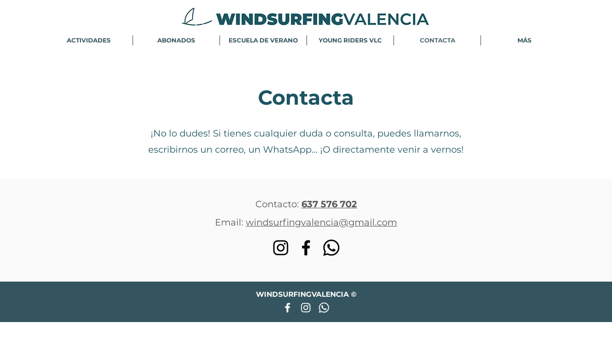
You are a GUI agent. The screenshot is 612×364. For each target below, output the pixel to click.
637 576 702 (329, 204)
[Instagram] (281, 248)
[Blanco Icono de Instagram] (306, 308)
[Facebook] (306, 248)
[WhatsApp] (331, 248)
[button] (89, 40)
